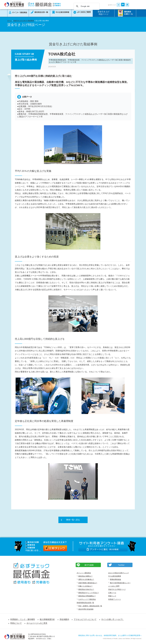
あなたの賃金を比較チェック (119, 573)
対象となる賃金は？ (85, 586)
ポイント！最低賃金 (84, 573)
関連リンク (112, 596)
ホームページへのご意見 (37, 623)
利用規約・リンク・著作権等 (23, 619)
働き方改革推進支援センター (120, 583)
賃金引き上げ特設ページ (104, 13)
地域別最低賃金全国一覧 (85, 603)
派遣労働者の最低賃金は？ (88, 583)
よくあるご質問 (114, 586)
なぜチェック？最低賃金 (87, 599)
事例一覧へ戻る (73, 520)
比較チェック (55, 548)
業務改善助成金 (116, 579)
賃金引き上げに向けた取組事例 (24, 21)
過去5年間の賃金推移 (86, 609)
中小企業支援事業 (115, 576)
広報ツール (112, 593)
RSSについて (16, 623)
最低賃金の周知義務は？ (87, 596)
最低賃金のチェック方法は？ (89, 593)
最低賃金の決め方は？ (86, 589)
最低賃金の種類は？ (85, 576)
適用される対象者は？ (86, 579)
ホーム (9, 21)
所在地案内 (64, 619)
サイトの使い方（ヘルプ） (113, 619)
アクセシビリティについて (85, 619)
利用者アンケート (115, 599)
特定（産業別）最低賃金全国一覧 (90, 606)
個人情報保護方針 (47, 619)
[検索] (86, 6)
